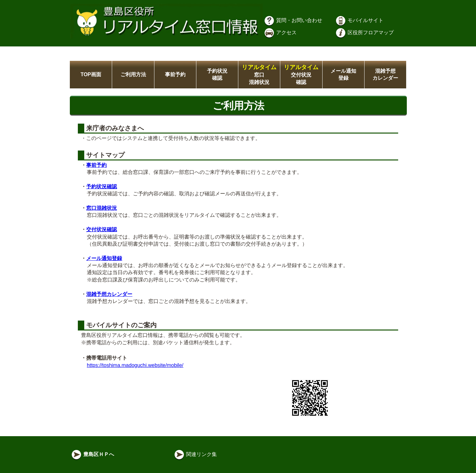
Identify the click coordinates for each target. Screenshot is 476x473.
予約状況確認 (102, 187)
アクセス (280, 33)
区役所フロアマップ (364, 33)
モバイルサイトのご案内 (120, 325)
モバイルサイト (359, 20)
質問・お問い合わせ (293, 20)
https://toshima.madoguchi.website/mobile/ (135, 365)
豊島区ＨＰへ (92, 454)
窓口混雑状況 (259, 75)
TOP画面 (91, 74)
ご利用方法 (133, 74)
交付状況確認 (301, 75)
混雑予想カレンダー (109, 294)
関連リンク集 (195, 454)
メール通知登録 (104, 258)
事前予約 (175, 74)
